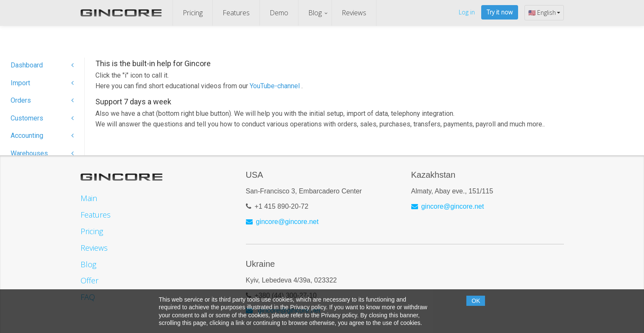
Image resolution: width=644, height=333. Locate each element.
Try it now (500, 12)
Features (236, 13)
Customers (42, 118)
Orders (42, 100)
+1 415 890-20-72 (282, 206)
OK (476, 301)
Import (42, 83)
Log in (467, 12)
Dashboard (42, 65)
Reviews (354, 13)
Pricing (193, 13)
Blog (315, 13)
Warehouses (42, 153)
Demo (279, 13)
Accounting (42, 136)
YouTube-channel (276, 86)
